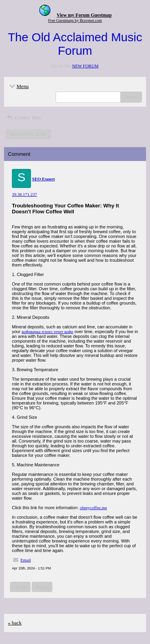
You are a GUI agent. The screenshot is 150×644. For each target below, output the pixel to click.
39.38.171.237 (24, 194)
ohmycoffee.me (93, 508)
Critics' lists (23, 118)
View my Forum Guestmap (84, 15)
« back (15, 623)
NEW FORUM (85, 66)
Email (26, 560)
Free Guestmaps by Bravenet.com (75, 20)
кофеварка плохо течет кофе (47, 332)
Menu (18, 86)
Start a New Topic (29, 134)
